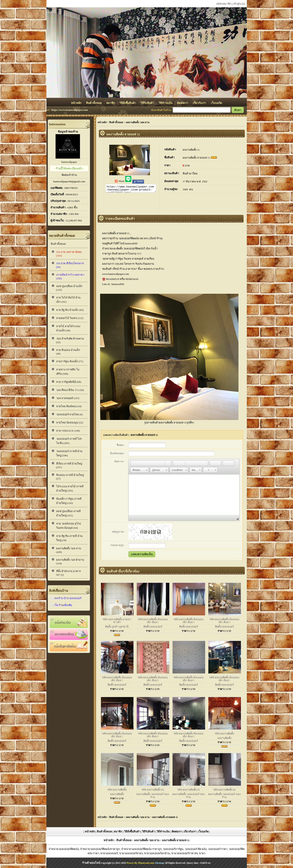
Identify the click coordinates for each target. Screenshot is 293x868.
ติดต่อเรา (183, 103)
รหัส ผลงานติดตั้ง (224, 734)
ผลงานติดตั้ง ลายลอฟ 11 (196, 158)
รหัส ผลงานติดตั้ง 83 (189, 790)
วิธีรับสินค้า (148, 103)
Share (120, 181)
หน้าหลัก (77, 103)
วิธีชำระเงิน (166, 103)
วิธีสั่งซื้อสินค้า (128, 103)
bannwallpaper (69, 162)
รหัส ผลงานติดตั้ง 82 (153, 790)
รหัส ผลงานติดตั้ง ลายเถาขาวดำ (117, 621)
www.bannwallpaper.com (116, 274)
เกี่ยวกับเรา (200, 103)
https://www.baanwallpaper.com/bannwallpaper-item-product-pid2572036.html (131, 189)
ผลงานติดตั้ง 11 (191, 150)
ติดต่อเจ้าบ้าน (69, 175)
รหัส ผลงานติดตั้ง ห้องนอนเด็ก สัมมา (153, 621)
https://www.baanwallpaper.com (70, 110)
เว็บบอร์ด (216, 103)
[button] (133, 463)
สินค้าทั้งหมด (94, 103)
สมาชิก (111, 103)
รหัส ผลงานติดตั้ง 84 (224, 790)
